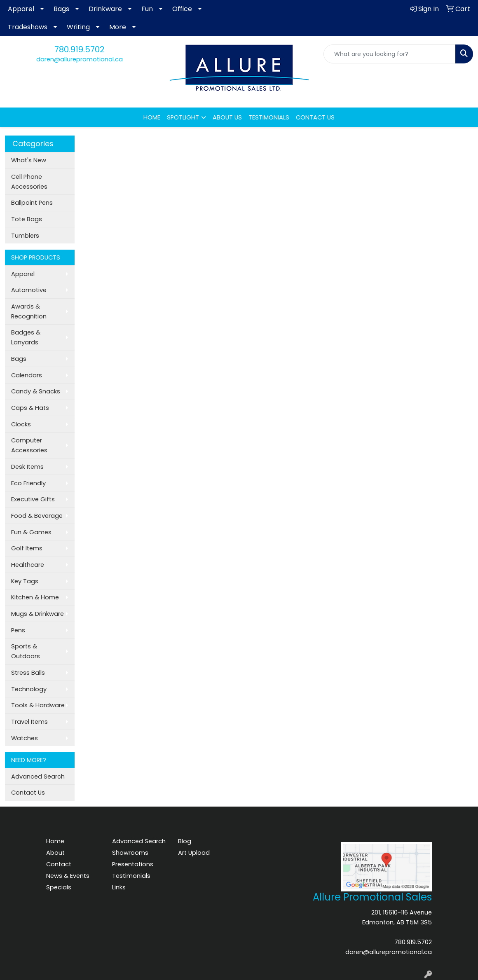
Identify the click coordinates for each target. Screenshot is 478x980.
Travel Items (29, 722)
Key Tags (25, 581)
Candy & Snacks (36, 391)
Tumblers (25, 236)
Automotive (29, 290)
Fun (147, 9)
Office (182, 9)
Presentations (133, 864)
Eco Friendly (28, 483)
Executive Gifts (33, 499)
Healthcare (28, 565)
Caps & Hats (30, 408)
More (118, 27)
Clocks (21, 424)
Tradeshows (28, 27)
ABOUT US (227, 117)
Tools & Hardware (38, 705)
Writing (78, 27)
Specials (59, 887)
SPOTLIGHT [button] (183, 117)
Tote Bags (27, 219)
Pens (18, 630)
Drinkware (105, 9)
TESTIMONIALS (269, 117)
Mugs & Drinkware (37, 614)
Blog (185, 841)
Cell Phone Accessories (29, 182)
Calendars (27, 375)
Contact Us (28, 793)
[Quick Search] (390, 54)
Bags (61, 9)
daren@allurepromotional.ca (80, 59)
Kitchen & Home (35, 597)
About (55, 853)
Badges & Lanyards (26, 337)
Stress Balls (28, 673)
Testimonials (131, 876)
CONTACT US (315, 117)
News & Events (68, 876)
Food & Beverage (37, 516)
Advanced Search (38, 777)
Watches (25, 738)
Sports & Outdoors (26, 651)
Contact (59, 864)
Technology (29, 689)
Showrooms (130, 853)
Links (119, 887)
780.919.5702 (80, 49)
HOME (152, 117)
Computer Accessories (29, 445)
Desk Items (27, 467)
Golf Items (27, 548)
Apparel (21, 9)
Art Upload (194, 853)
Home (55, 841)
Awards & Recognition (29, 311)
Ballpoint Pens (32, 203)
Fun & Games (31, 532)
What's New (29, 160)
